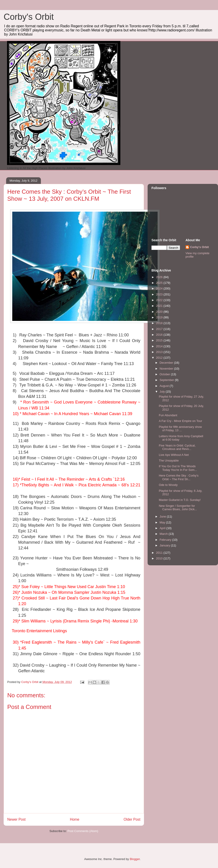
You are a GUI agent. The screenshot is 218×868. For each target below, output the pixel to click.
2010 (160, 558)
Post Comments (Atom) (83, 831)
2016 (160, 335)
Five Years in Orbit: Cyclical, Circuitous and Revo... (177, 447)
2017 (160, 329)
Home (75, 819)
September (167, 380)
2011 (160, 553)
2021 (160, 306)
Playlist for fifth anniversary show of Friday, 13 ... (180, 429)
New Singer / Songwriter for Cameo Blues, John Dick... (178, 508)
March (164, 534)
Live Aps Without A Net (174, 455)
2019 (160, 317)
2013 (160, 352)
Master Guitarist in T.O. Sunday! (180, 500)
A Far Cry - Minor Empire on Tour (180, 421)
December (167, 363)
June (163, 516)
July (163, 392)
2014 (160, 346)
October (165, 374)
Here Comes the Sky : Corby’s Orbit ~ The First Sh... (179, 477)
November (167, 369)
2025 (160, 283)
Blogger (135, 859)
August (165, 386)
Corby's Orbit (29, 17)
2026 (160, 277)
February (166, 540)
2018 (160, 323)
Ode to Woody (168, 485)
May (163, 522)
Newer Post (16, 819)
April (163, 528)
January (165, 545)
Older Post (132, 819)
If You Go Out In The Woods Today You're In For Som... (178, 468)
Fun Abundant (168, 415)
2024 (160, 288)
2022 (160, 300)
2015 (160, 340)
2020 (160, 312)
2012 (160, 358)
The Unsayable (169, 461)
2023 (160, 294)
